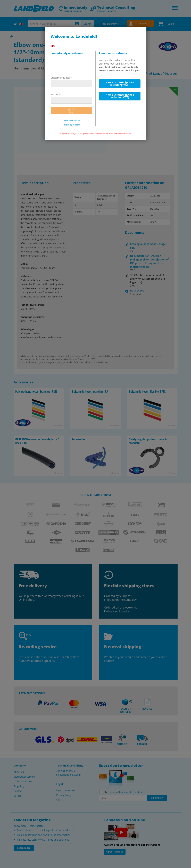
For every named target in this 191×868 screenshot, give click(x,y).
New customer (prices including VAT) (120, 96)
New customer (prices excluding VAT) (120, 84)
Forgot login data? (71, 125)
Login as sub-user (71, 121)
